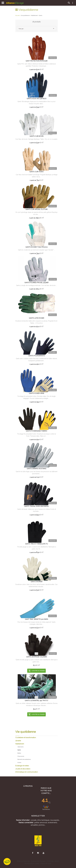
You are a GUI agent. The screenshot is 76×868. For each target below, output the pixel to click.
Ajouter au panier (37, 671)
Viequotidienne (27, 10)
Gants (41, 15)
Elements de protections (24, 759)
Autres (19, 762)
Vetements (20, 747)
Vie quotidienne (25, 15)
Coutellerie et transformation (26, 738)
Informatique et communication (27, 772)
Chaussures (21, 756)
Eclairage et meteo (22, 766)
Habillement (20, 744)
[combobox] (37, 29)
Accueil (17, 15)
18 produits (37, 22)
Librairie (18, 741)
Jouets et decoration (23, 769)
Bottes (19, 753)
